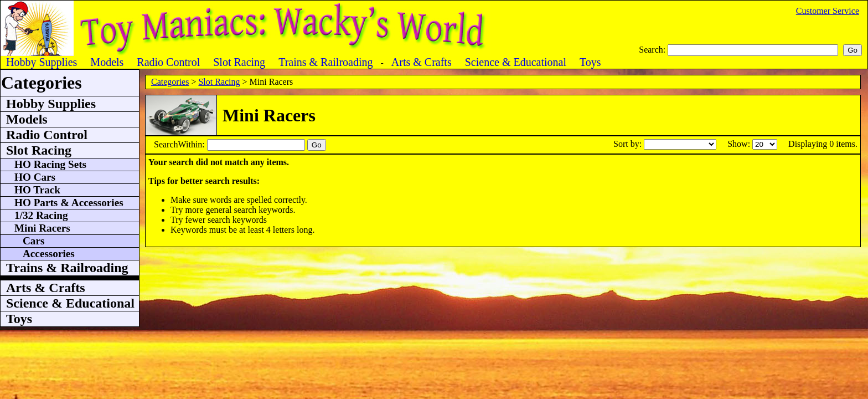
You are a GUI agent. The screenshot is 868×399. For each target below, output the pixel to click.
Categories (170, 82)
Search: (653, 50)
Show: (740, 144)
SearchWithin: (180, 144)
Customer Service (828, 11)
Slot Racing (219, 82)
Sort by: (629, 144)
